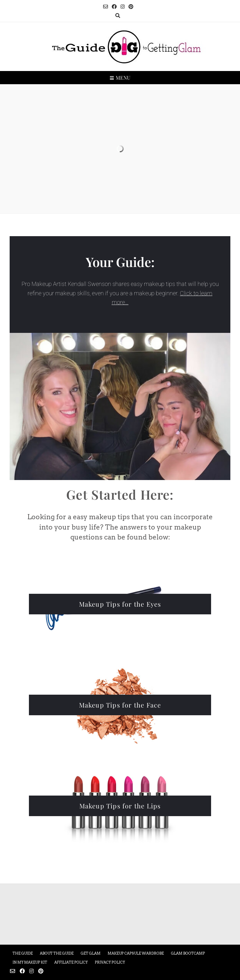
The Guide (23, 953)
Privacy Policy (110, 962)
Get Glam (91, 953)
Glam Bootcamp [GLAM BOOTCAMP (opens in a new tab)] (188, 953)
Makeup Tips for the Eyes (120, 604)
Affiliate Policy (71, 962)
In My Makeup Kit (30, 962)
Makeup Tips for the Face (120, 705)
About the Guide (57, 953)
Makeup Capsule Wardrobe (136, 953)
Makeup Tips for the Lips (120, 806)
